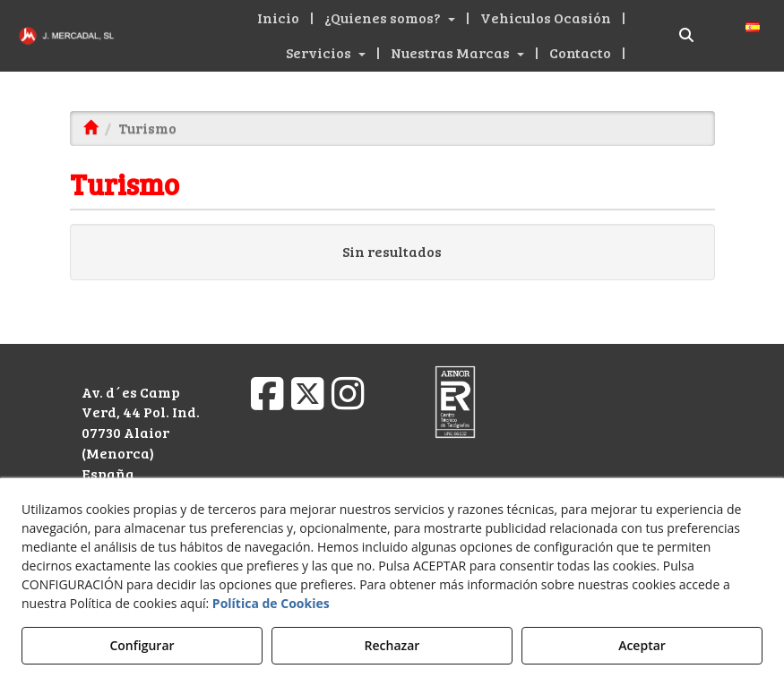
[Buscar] (686, 35)
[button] (65, 36)
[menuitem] (280, 18)
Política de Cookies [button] (271, 603)
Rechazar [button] (392, 645)
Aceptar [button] (642, 645)
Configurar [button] (142, 645)
